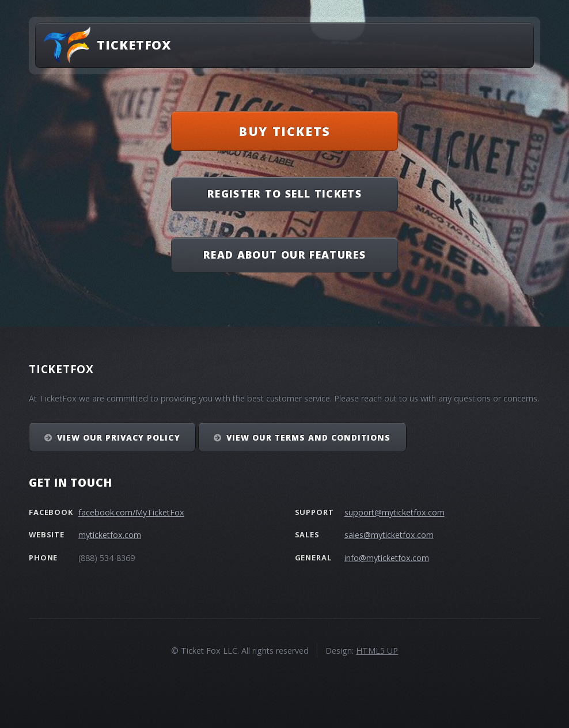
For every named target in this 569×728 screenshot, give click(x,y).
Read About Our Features (284, 255)
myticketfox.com (110, 535)
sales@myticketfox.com (389, 535)
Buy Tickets (284, 131)
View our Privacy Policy (119, 437)
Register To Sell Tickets (284, 194)
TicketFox (134, 45)
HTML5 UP (377, 651)
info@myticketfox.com (387, 558)
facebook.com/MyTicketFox (131, 512)
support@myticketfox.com (394, 512)
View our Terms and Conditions (309, 437)
